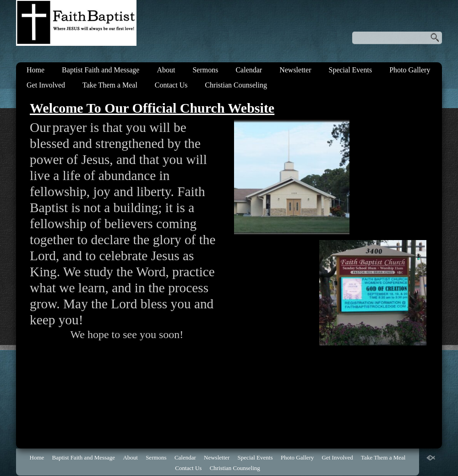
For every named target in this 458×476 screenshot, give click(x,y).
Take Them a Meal (110, 85)
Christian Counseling (236, 85)
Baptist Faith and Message (101, 70)
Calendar (249, 70)
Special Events (350, 70)
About (166, 70)
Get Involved (46, 85)
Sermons (205, 70)
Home (35, 70)
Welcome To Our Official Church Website (152, 108)
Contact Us (171, 85)
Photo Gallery (410, 70)
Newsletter (295, 70)
